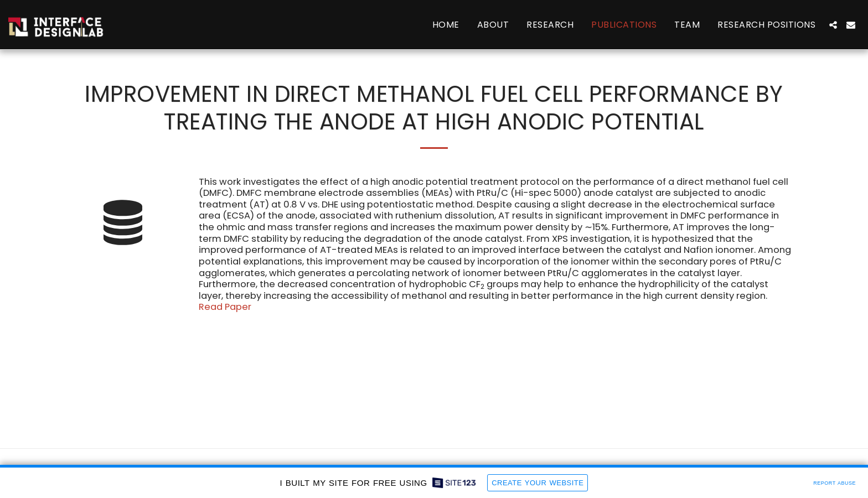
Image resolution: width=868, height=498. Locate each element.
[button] (833, 25)
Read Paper (225, 307)
